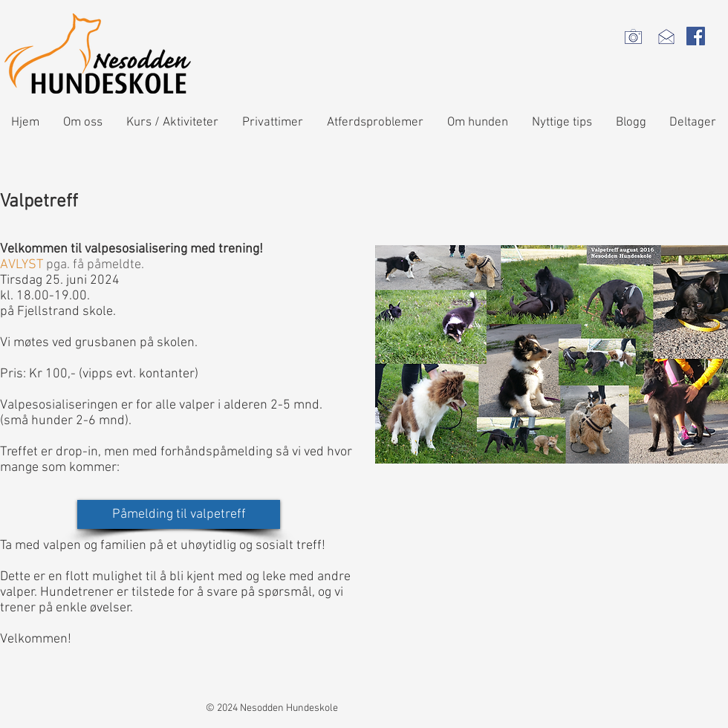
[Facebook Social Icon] (696, 36)
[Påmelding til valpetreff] (179, 514)
